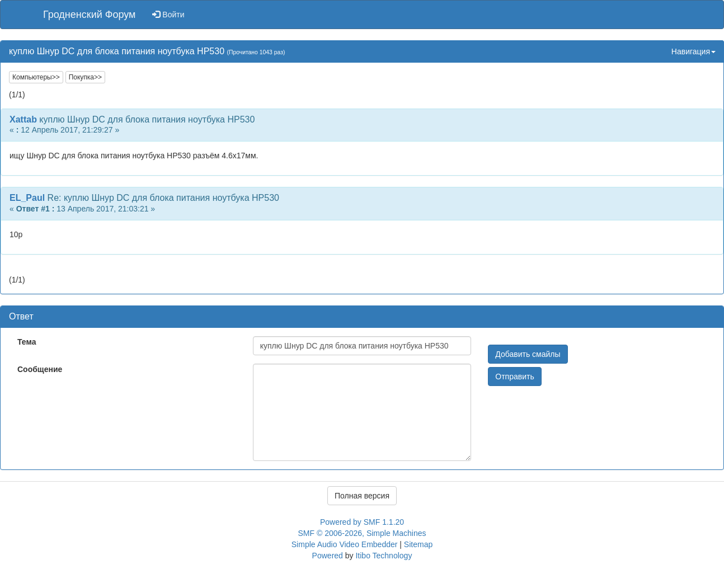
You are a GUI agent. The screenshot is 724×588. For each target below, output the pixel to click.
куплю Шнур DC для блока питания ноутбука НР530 (147, 119)
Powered (328, 556)
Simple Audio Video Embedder (345, 544)
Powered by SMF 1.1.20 (362, 522)
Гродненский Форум (89, 15)
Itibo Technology (384, 556)
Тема (27, 342)
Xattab (23, 119)
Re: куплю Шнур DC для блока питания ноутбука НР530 (163, 198)
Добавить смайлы (528, 354)
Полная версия (362, 496)
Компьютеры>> (36, 77)
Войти (168, 15)
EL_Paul (27, 198)
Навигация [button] (694, 51)
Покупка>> (85, 77)
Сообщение (40, 369)
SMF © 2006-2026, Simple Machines (362, 533)
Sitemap (418, 544)
